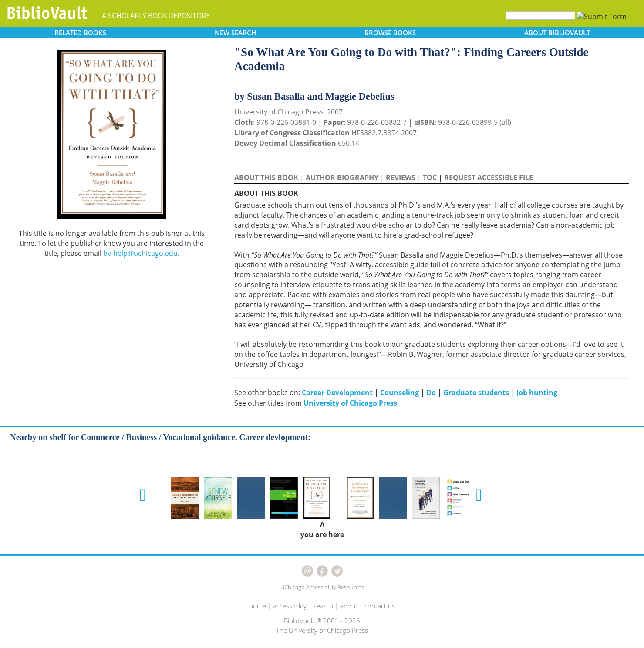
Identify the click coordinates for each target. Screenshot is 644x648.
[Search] (540, 15)
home (258, 606)
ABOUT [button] (557, 33)
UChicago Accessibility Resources (322, 587)
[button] (143, 495)
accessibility (290, 606)
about (349, 606)
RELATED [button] (80, 33)
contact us (380, 606)
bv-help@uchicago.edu (140, 253)
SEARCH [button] (235, 33)
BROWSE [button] (390, 33)
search (323, 606)
